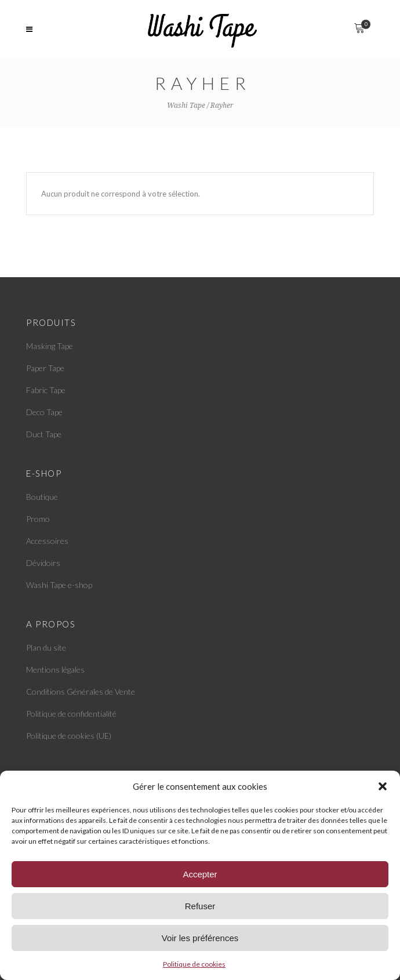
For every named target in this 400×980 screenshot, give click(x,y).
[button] (383, 786)
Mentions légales (55, 669)
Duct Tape (44, 434)
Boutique (42, 497)
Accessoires (47, 541)
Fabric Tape (46, 390)
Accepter (200, 874)
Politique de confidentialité (71, 714)
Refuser (200, 906)
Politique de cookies (194, 964)
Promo (38, 519)
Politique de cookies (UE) (69, 736)
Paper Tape (45, 368)
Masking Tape (50, 346)
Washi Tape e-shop (59, 585)
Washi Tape (186, 106)
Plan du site (46, 647)
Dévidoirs (43, 563)
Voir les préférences (200, 938)
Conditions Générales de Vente (81, 692)
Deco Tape (44, 412)
